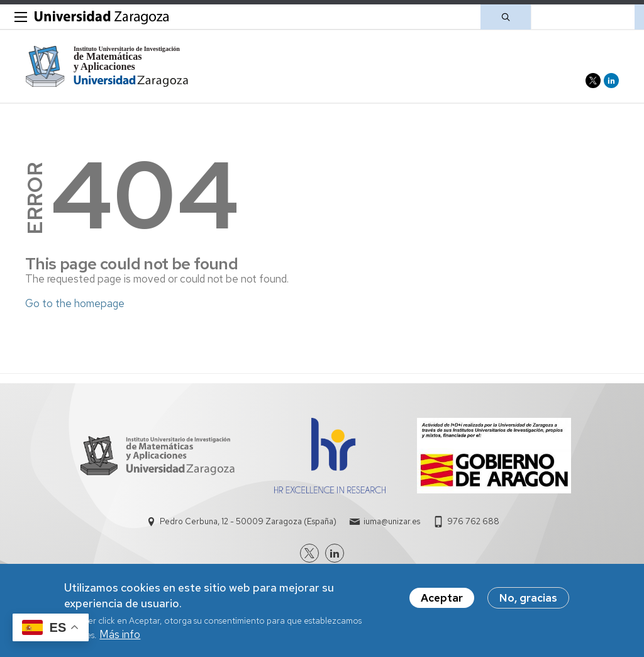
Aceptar (442, 600)
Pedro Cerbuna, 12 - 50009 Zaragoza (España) (248, 521)
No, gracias (528, 600)
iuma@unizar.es (392, 521)
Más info (120, 637)
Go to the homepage (75, 303)
